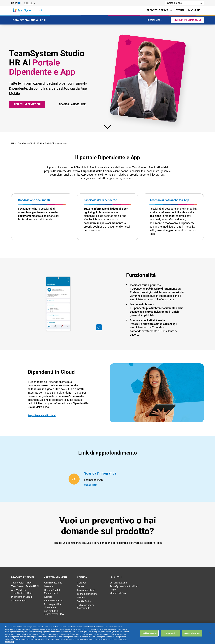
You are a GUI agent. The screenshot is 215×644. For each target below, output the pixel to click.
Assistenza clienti (86, 590)
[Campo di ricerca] (182, 3)
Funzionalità (154, 20)
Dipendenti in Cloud (21, 597)
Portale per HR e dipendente (52, 606)
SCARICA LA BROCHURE (72, 104)
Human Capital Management (52, 592)
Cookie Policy (84, 601)
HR (13, 143)
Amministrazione (53, 583)
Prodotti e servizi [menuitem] (159, 10)
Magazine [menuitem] (194, 10)
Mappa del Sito (118, 593)
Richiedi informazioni (27, 104)
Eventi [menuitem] (180, 10)
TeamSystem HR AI (21, 583)
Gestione (49, 586)
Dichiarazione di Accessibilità (85, 607)
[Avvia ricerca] (201, 3)
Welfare (48, 597)
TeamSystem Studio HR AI (30, 143)
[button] (29, 3)
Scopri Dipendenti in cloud (42, 416)
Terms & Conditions (87, 594)
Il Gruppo (82, 583)
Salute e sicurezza (54, 601)
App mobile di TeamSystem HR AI (54, 613)
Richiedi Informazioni (187, 20)
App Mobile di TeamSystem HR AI (21, 592)
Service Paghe (19, 601)
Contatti (81, 586)
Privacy (81, 598)
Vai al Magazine (118, 583)
